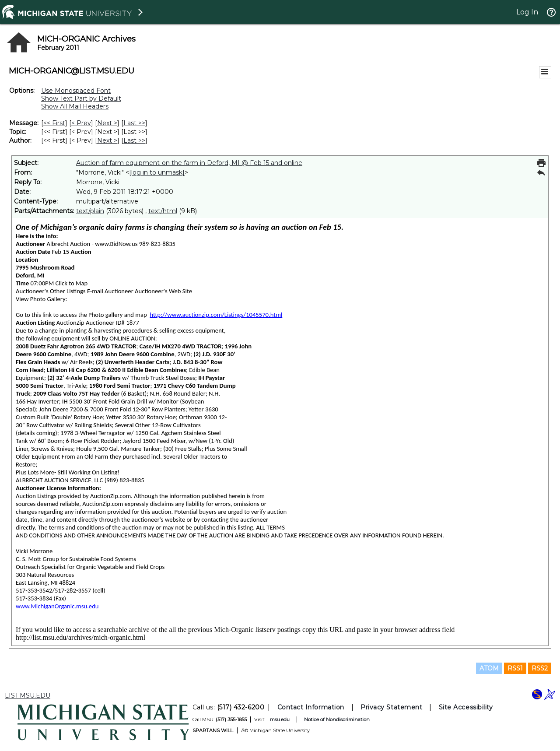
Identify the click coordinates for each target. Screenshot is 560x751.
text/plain (90, 211)
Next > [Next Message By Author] (107, 140)
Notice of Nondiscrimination (337, 719)
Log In (527, 12)
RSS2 (540, 668)
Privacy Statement (391, 707)
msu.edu (280, 719)
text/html (163, 211)
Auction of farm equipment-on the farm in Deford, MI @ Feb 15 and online (189, 163)
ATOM (489, 668)
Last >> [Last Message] (134, 123)
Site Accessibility (466, 707)
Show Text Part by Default (81, 98)
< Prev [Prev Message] (81, 123)
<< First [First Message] (54, 123)
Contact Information (311, 707)
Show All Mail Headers (75, 106)
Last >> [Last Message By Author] (134, 140)
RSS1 (515, 668)
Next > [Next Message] (107, 123)
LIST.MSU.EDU (28, 695)
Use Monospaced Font (76, 91)
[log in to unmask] (157, 172)
